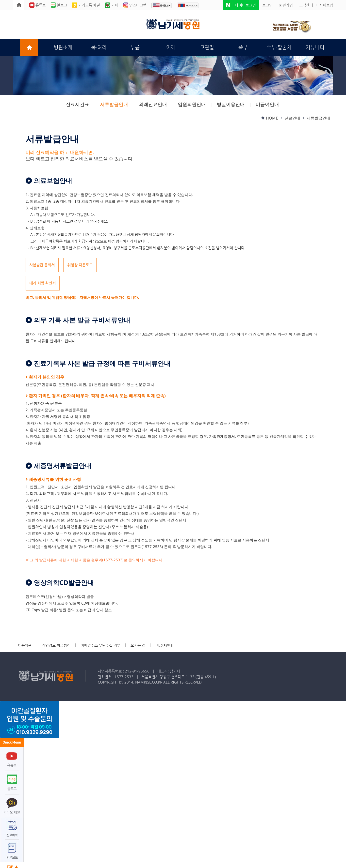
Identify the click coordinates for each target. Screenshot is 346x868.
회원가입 (286, 5)
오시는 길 (138, 645)
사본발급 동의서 (42, 265)
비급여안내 (267, 104)
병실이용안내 (231, 104)
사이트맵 (326, 5)
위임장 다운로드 (80, 265)
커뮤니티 (315, 47)
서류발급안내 (114, 104)
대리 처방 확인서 (43, 283)
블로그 (59, 5)
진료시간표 (77, 104)
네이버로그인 (246, 5)
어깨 (171, 47)
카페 (112, 5)
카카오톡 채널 (86, 5)
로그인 (267, 5)
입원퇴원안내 (192, 104)
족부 (243, 47)
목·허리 (99, 47)
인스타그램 (135, 5)
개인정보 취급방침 (56, 645)
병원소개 (63, 47)
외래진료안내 (153, 104)
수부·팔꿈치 (279, 47)
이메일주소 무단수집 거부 (100, 645)
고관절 (207, 47)
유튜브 (38, 5)
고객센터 (306, 5)
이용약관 (25, 645)
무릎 (135, 47)
